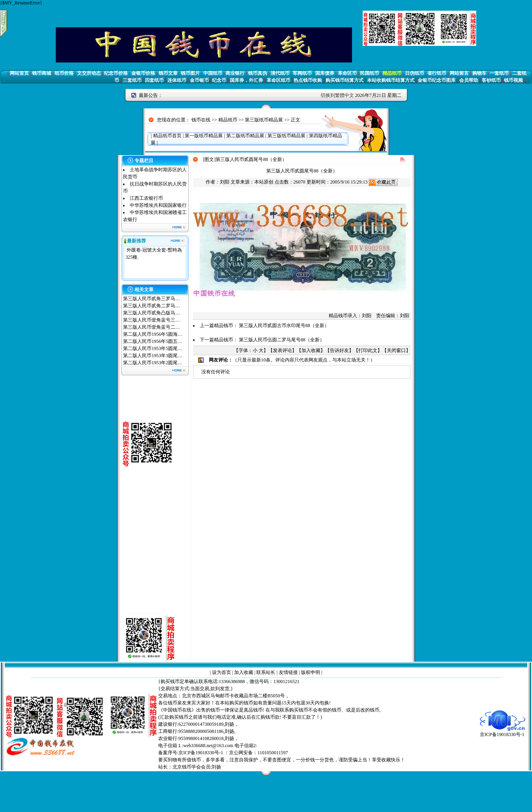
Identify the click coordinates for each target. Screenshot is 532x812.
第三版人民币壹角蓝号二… (151, 327)
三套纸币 (132, 80)
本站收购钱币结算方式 (391, 80)
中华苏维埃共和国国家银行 (158, 205)
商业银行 (235, 73)
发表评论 (282, 350)
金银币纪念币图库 (437, 80)
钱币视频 (513, 80)
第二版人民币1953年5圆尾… (153, 348)
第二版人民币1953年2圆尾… (153, 363)
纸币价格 (64, 73)
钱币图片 (190, 73)
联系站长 (266, 672)
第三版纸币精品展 (264, 120)
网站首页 (19, 73)
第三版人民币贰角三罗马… (151, 299)
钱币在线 (201, 120)
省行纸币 (437, 73)
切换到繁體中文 (337, 95)
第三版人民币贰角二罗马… (151, 306)
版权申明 (310, 672)
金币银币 (199, 80)
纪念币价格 (116, 73)
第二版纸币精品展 (245, 136)
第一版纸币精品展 (204, 136)
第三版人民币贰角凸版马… (151, 313)
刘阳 (225, 182)
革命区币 (347, 73)
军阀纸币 (302, 73)
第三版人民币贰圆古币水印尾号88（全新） (284, 326)
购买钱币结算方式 (345, 80)
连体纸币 (177, 80)
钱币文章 (168, 73)
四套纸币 (154, 80)
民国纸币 (369, 73)
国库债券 (325, 73)
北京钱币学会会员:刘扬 (197, 767)
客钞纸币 (491, 80)
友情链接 (288, 672)
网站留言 (459, 73)
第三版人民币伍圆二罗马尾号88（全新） (282, 340)
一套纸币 (499, 73)
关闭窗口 (396, 350)
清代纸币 (280, 73)
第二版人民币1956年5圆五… (153, 341)
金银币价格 (143, 73)
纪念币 (219, 80)
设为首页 (222, 672)
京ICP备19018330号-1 (503, 732)
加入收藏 (311, 350)
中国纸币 (213, 73)
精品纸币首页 (167, 136)
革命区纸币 (278, 80)
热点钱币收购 (308, 80)
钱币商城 (42, 73)
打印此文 (368, 350)
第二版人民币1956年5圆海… (153, 334)
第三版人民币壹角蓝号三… (151, 320)
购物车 (479, 73)
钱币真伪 (257, 73)
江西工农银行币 (146, 198)
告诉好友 (339, 350)
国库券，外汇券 (246, 80)
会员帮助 (469, 80)
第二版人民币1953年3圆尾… (153, 356)
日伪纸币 (415, 73)
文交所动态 (89, 73)
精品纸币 (392, 73)
